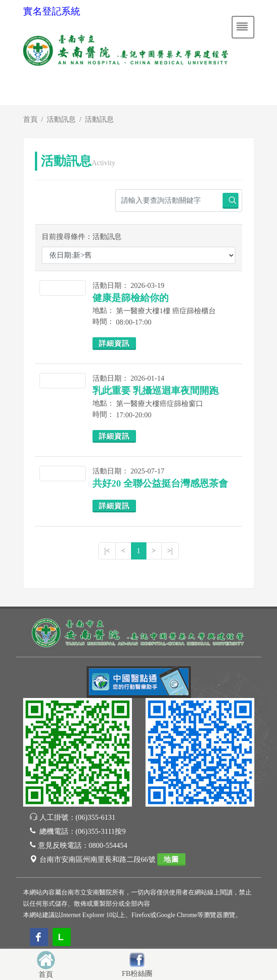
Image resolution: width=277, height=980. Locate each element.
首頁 (30, 119)
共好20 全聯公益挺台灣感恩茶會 (160, 483)
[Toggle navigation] (243, 27)
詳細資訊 (114, 343)
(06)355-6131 (96, 817)
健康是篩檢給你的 (131, 298)
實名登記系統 (52, 11)
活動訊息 (61, 119)
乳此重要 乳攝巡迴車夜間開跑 (156, 391)
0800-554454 (108, 845)
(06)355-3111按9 (101, 831)
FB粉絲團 (137, 973)
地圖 (171, 859)
